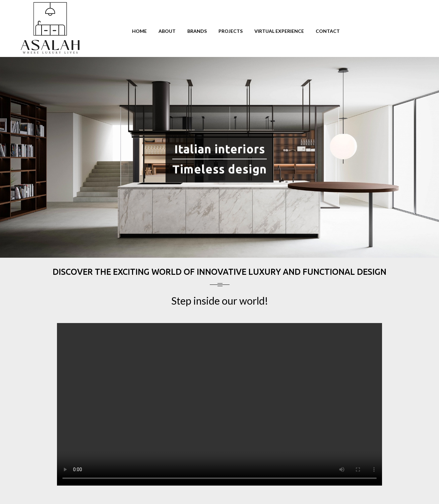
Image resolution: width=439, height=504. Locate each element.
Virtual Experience (279, 31)
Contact (328, 31)
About (167, 31)
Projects (231, 31)
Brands (197, 31)
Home (139, 31)
